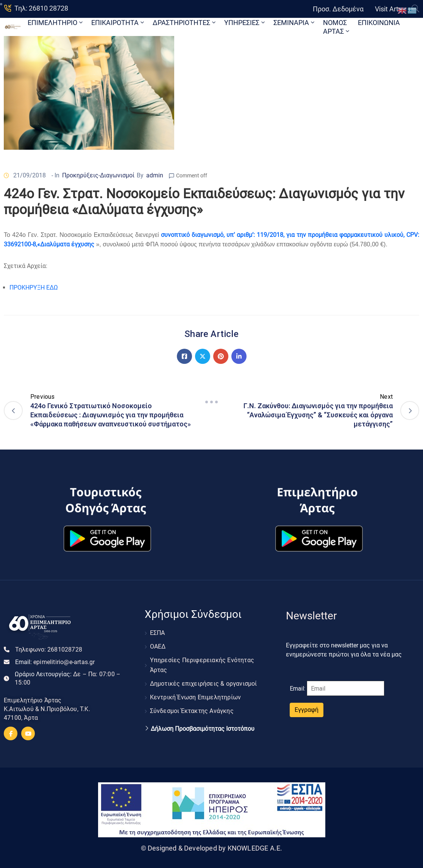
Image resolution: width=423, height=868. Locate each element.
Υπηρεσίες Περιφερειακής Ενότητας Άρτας (202, 665)
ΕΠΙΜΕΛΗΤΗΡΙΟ (56, 23)
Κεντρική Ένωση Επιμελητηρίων (196, 697)
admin (155, 175)
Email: (55, 662)
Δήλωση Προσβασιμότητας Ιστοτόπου (203, 729)
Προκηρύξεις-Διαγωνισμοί (98, 175)
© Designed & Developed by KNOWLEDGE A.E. (212, 848)
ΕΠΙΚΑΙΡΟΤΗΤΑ (118, 23)
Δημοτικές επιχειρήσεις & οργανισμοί (204, 684)
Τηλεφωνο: (49, 649)
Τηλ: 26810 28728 (41, 8)
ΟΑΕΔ (158, 646)
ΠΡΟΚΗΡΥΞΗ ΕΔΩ (34, 288)
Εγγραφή (307, 710)
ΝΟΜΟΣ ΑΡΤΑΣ (337, 27)
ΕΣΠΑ (158, 633)
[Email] (346, 688)
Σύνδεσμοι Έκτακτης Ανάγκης (192, 711)
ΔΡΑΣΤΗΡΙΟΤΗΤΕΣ (185, 23)
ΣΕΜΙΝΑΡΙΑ (295, 23)
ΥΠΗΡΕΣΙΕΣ (245, 23)
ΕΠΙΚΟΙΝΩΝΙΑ (379, 23)
